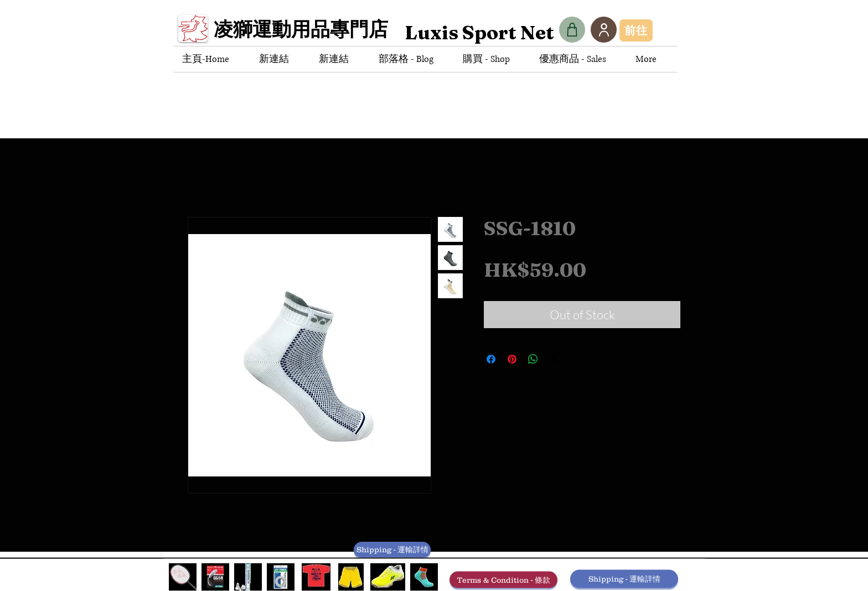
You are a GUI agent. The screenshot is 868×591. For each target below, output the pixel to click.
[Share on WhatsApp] (533, 359)
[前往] (636, 30)
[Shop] (572, 30)
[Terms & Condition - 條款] (503, 580)
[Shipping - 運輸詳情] (392, 550)
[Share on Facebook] (491, 359)
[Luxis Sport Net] (479, 32)
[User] (604, 30)
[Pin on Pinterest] (512, 359)
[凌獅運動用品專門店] (305, 32)
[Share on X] (554, 359)
